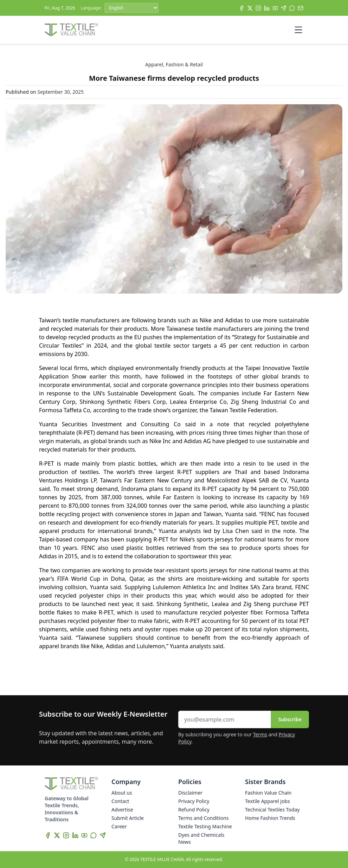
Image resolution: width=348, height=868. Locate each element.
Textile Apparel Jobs (268, 801)
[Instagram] (258, 8)
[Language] (131, 8)
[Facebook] (241, 8)
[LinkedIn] (267, 8)
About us (122, 793)
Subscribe (290, 719)
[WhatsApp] (292, 8)
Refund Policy (194, 810)
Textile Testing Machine (205, 826)
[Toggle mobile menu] (298, 30)
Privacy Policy (194, 801)
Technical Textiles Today (272, 810)
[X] (250, 8)
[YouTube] (275, 8)
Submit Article (128, 818)
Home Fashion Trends (270, 818)
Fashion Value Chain (268, 793)
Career (119, 826)
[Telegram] (284, 8)
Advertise (122, 810)
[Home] (71, 30)
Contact (120, 801)
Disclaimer (190, 793)
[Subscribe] (301, 8)
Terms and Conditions (203, 818)
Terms (260, 734)
